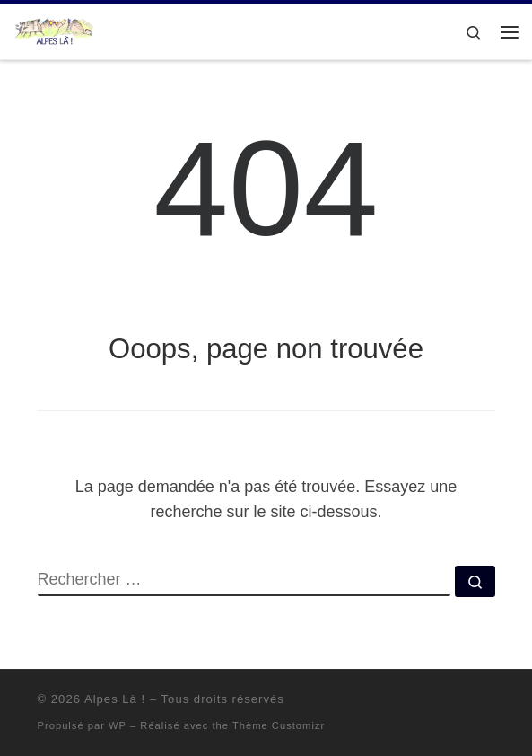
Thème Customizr (279, 725)
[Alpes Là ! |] (54, 30)
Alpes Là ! (115, 699)
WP (118, 725)
